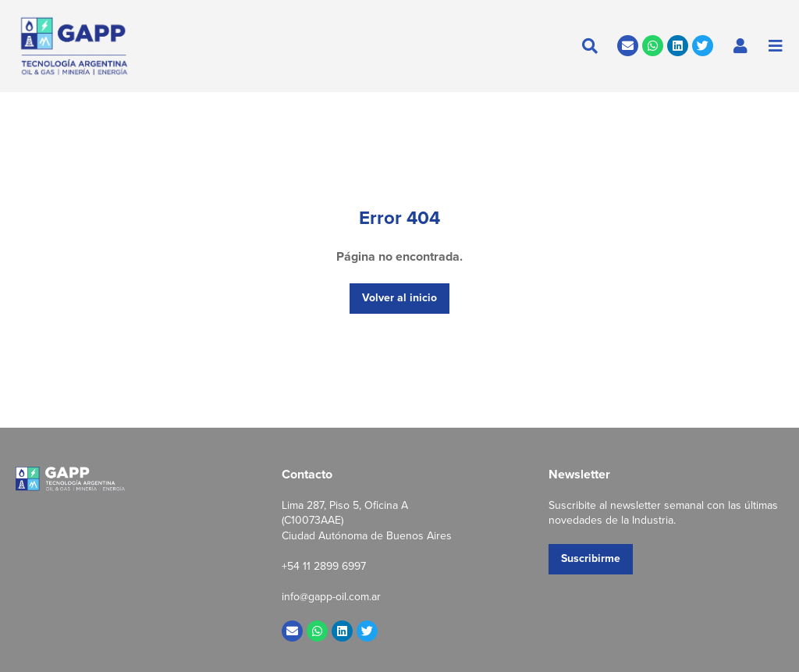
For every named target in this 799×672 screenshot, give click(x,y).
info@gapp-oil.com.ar (331, 597)
